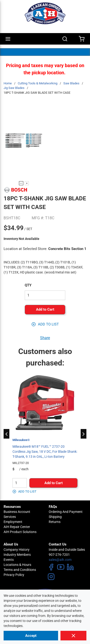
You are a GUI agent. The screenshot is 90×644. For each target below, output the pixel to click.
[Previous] (6, 434)
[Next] (84, 434)
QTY (28, 285)
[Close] (73, 636)
